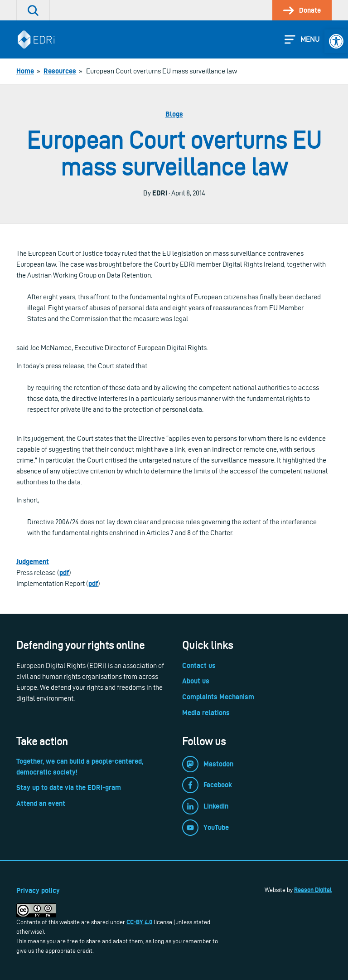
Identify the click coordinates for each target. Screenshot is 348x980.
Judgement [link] (33, 562)
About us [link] (196, 681)
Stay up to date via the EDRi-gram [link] (69, 787)
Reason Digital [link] (313, 890)
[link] (336, 41)
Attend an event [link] (41, 803)
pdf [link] (64, 573)
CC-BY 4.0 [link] (139, 922)
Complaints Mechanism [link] (218, 697)
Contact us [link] (199, 666)
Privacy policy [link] (38, 890)
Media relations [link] (206, 713)
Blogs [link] (174, 114)
